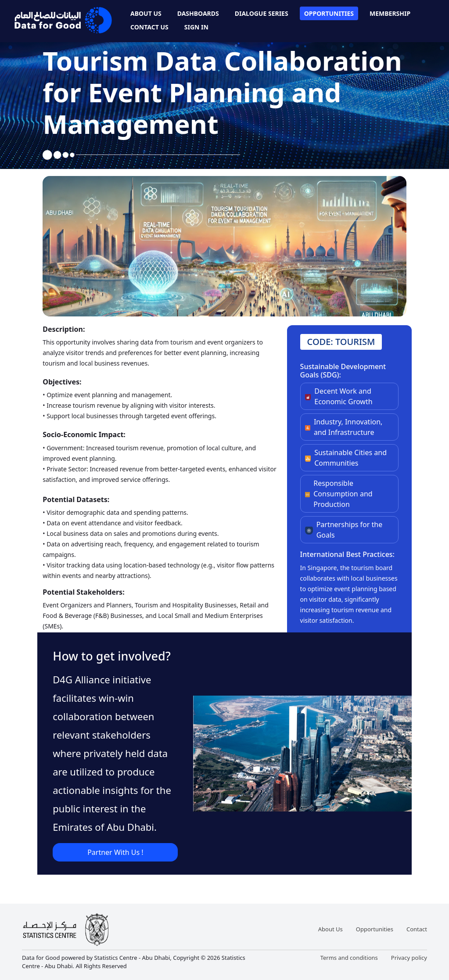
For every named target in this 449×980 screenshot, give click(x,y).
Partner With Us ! (115, 852)
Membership (390, 13)
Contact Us (149, 27)
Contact (417, 929)
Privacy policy (409, 958)
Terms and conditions (349, 958)
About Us (146, 13)
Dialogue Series (262, 13)
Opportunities (329, 13)
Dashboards (198, 13)
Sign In (196, 27)
